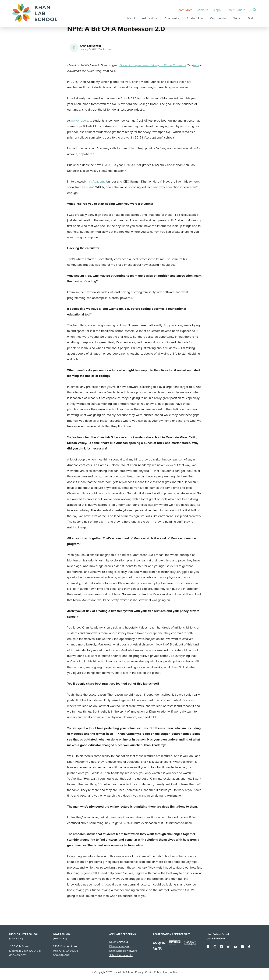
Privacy (139, 972)
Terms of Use (170, 972)
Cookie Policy (153, 972)
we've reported (81, 121)
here (196, 65)
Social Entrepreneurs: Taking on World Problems (153, 65)
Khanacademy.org (120, 946)
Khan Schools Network (123, 951)
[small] (208, 947)
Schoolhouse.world (121, 955)
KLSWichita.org (119, 942)
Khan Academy (95, 182)
